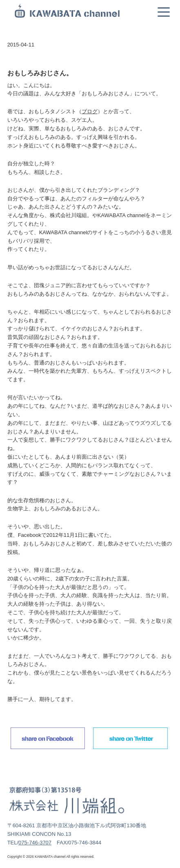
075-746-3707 (35, 843)
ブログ (90, 111)
